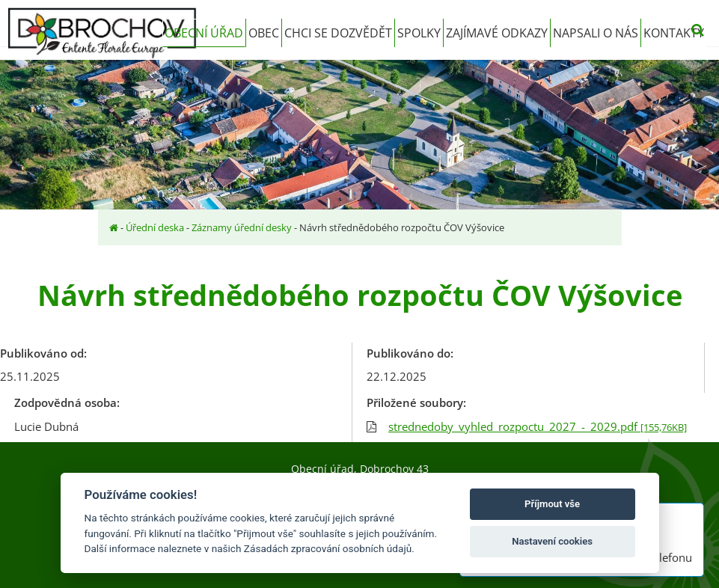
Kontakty (674, 33)
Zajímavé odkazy (497, 33)
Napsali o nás (596, 33)
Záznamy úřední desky (242, 227)
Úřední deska (155, 227)
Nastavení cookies (552, 541)
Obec (264, 33)
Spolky (419, 33)
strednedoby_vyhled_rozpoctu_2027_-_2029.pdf (538, 426)
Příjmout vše (552, 504)
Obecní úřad (204, 33)
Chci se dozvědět (338, 33)
